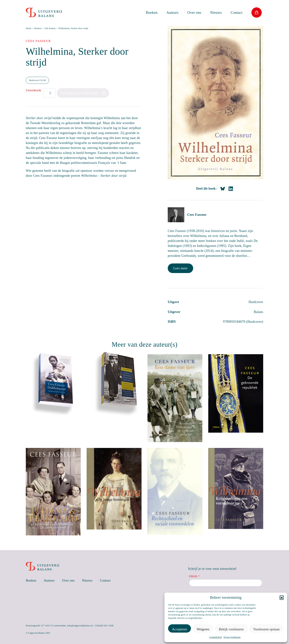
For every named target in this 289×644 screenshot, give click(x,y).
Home (29, 28)
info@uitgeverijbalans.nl (80, 625)
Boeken (152, 13)
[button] (282, 597)
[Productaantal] (49, 93)
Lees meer (180, 268)
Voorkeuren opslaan (266, 629)
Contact (237, 13)
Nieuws (216, 13)
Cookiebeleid (215, 637)
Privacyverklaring (232, 637)
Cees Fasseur (197, 215)
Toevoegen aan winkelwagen (80, 93)
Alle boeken (50, 28)
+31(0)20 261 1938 (104, 625)
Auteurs (173, 13)
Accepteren (180, 629)
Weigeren (203, 629)
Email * (194, 576)
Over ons (194, 13)
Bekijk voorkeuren (231, 629)
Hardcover (37, 80)
